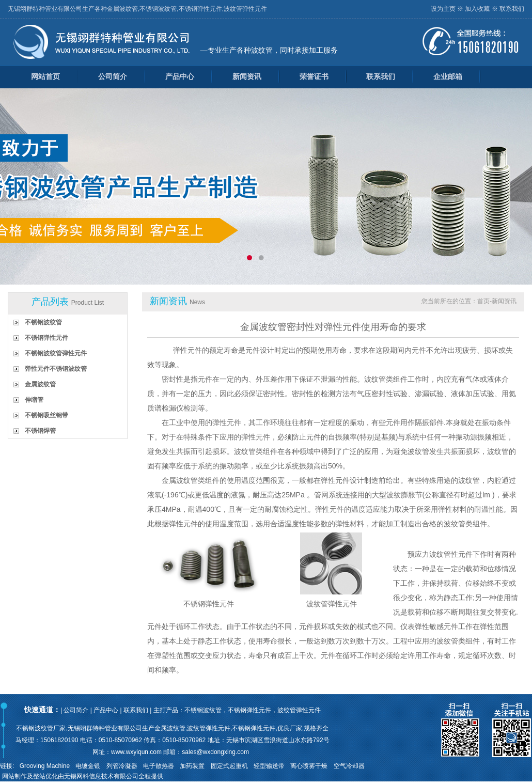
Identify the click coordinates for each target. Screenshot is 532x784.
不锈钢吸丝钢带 (46, 415)
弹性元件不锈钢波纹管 (56, 369)
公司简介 (113, 76)
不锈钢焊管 (40, 431)
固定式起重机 (229, 766)
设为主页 (443, 9)
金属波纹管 (40, 384)
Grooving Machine (45, 766)
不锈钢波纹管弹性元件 (56, 353)
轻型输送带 (269, 766)
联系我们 (512, 9)
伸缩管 (34, 400)
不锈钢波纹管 (43, 322)
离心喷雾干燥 (309, 766)
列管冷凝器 (122, 766)
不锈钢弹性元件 (46, 338)
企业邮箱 (448, 76)
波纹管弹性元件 (332, 604)
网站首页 (45, 76)
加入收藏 (477, 9)
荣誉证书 (314, 76)
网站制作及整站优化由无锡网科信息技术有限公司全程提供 (83, 776)
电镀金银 (88, 766)
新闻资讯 (247, 76)
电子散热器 (159, 766)
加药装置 (192, 766)
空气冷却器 (349, 766)
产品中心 (180, 76)
